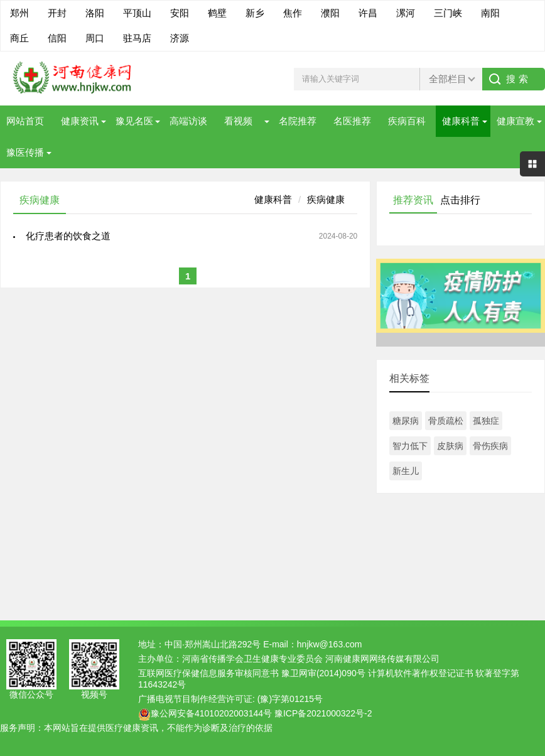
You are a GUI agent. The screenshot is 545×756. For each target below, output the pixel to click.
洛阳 (95, 13)
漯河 (406, 13)
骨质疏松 (446, 421)
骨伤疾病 (490, 446)
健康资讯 (80, 121)
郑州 (19, 13)
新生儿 (406, 471)
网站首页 (25, 121)
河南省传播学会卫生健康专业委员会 (252, 659)
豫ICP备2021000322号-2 (323, 713)
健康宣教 (515, 121)
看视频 (238, 121)
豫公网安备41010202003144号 (211, 713)
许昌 (368, 13)
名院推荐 (298, 121)
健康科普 (461, 121)
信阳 (57, 38)
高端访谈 (188, 121)
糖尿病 (406, 421)
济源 (180, 38)
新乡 (255, 13)
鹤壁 (217, 13)
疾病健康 (326, 199)
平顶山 (137, 13)
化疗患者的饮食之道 (68, 236)
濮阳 (330, 13)
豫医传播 (25, 152)
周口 (95, 38)
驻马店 (137, 38)
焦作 (293, 13)
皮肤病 (450, 446)
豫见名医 (134, 121)
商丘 (19, 38)
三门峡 (448, 13)
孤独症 (486, 421)
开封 (57, 13)
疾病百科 (407, 121)
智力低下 (410, 446)
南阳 (490, 13)
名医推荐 (352, 121)
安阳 (180, 13)
